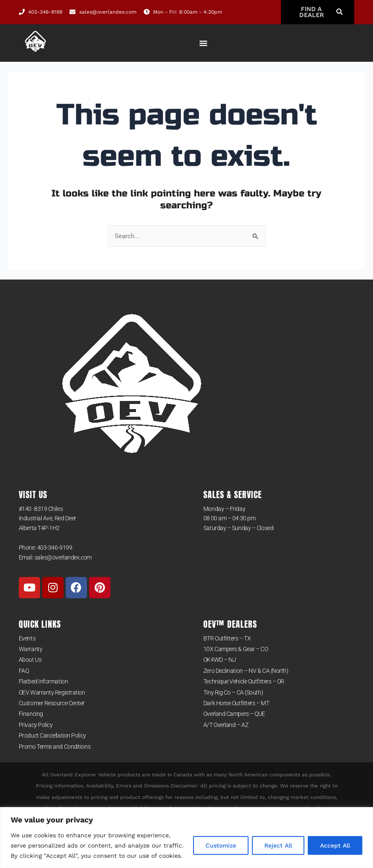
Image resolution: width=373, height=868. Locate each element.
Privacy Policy (36, 725)
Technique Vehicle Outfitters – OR (244, 682)
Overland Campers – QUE (234, 714)
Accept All (335, 845)
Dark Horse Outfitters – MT (236, 703)
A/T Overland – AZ (226, 725)
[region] (186, 838)
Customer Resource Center (52, 703)
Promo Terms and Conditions (55, 747)
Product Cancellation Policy (52, 736)
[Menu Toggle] (203, 43)
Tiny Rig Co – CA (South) (233, 692)
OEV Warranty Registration (52, 692)
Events (27, 638)
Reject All (278, 845)
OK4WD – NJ (220, 660)
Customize (221, 845)
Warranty (30, 649)
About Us (30, 660)
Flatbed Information (43, 682)
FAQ (24, 671)
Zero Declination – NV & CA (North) (246, 671)
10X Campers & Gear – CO (236, 649)
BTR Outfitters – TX (227, 638)
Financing (31, 714)
